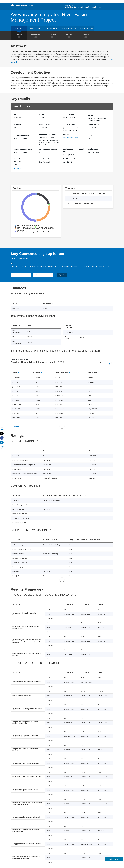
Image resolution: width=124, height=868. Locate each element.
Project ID (18, 114)
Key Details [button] (36, 36)
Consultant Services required (22, 160)
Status (41, 114)
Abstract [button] (19, 36)
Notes (17, 169)
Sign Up (62, 275)
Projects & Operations (28, 5)
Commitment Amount (23, 149)
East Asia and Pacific (71, 138)
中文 (99, 7)
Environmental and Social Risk (73, 150)
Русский (93, 7)
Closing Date (93, 149)
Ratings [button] (69, 36)
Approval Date (69, 125)
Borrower (92, 115)
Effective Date (94, 125)
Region (66, 134)
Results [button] (86, 36)
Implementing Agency (48, 134)
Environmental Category (49, 149)
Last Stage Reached (47, 159)
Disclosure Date (45, 125)
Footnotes (15, 427)
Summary (19, 29)
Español (74, 7)
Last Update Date (70, 159)
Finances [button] (52, 36)
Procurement (36, 29)
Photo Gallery (86, 29)
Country (17, 125)
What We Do (15, 5)
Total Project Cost (22, 135)
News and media (69, 29)
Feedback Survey (114, 859)
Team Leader (69, 114)
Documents (52, 29)
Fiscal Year (93, 135)
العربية (87, 7)
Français (81, 7)
